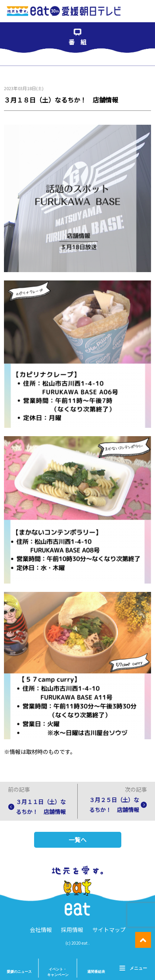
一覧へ (77, 840)
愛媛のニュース (19, 972)
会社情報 (41, 930)
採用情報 (72, 930)
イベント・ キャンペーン (58, 972)
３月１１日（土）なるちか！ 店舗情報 (41, 807)
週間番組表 (96, 972)
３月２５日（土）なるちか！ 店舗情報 (114, 805)
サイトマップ (109, 930)
